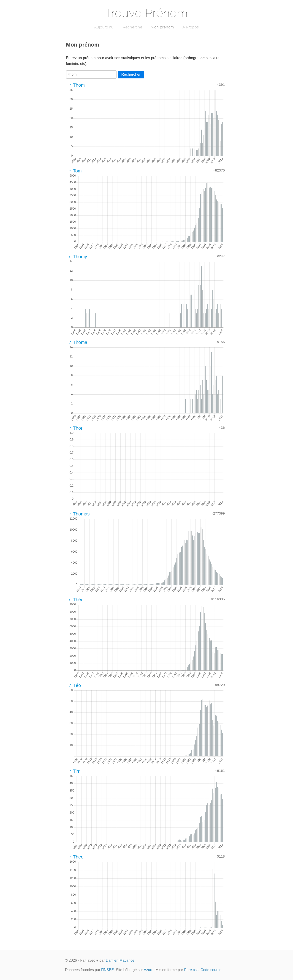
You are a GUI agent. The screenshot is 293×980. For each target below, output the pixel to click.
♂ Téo (75, 685)
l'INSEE (107, 970)
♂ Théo (76, 600)
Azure (149, 970)
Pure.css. (192, 970)
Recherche (133, 27)
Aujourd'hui (104, 27)
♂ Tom (75, 171)
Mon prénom (162, 27)
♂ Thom (76, 85)
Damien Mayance (120, 960)
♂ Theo (76, 857)
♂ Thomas (79, 514)
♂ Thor (75, 428)
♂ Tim (74, 771)
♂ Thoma (78, 342)
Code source (211, 970)
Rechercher (131, 74)
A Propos (191, 27)
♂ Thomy (78, 257)
